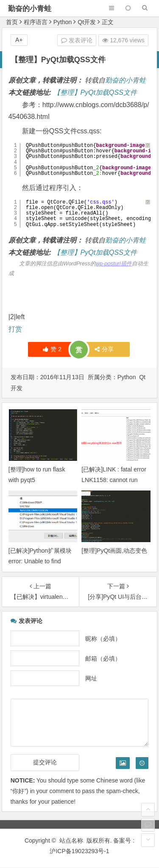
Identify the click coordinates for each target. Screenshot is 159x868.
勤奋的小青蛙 (30, 9)
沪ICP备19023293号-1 (79, 851)
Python (63, 22)
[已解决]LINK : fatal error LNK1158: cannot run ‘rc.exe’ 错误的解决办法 (114, 480)
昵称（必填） (103, 639)
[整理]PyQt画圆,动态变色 (114, 551)
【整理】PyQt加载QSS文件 (95, 92)
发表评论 (77, 40)
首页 (12, 22)
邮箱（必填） (103, 659)
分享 (104, 349)
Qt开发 (87, 22)
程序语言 (36, 22)
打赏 (15, 329)
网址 (91, 678)
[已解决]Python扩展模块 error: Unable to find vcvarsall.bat (40, 561)
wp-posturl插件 (114, 263)
